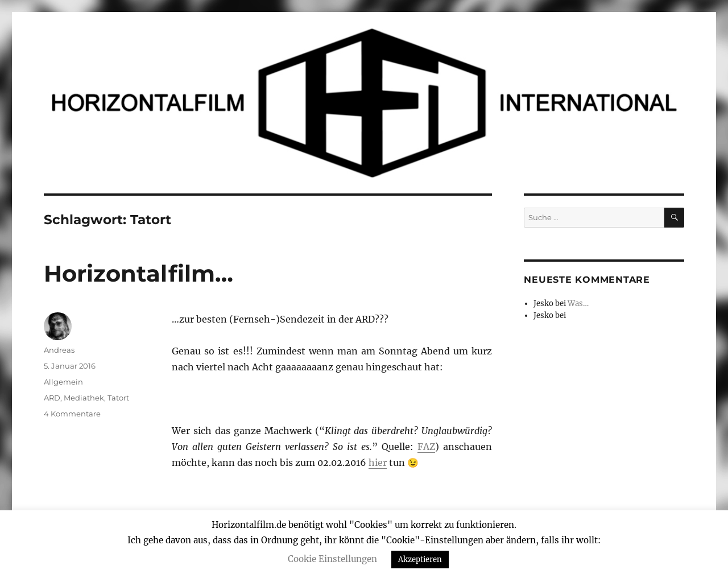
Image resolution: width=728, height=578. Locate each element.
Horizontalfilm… (138, 273)
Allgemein (63, 382)
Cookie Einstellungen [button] (332, 559)
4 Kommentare (72, 414)
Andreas (59, 350)
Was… (578, 304)
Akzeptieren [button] (420, 560)
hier (378, 463)
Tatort (118, 398)
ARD (52, 398)
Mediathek (84, 398)
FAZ (426, 447)
